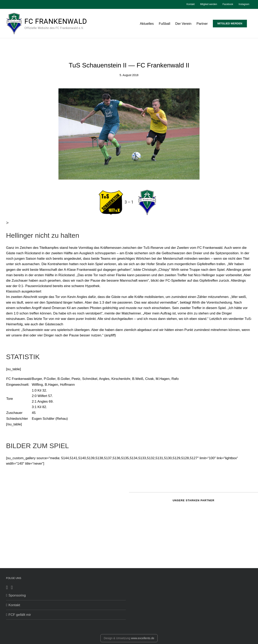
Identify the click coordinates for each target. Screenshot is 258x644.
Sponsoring (17, 595)
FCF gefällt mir (20, 615)
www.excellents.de (143, 638)
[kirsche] (129, 134)
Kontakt (14, 605)
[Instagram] (12, 587)
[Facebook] (7, 587)
